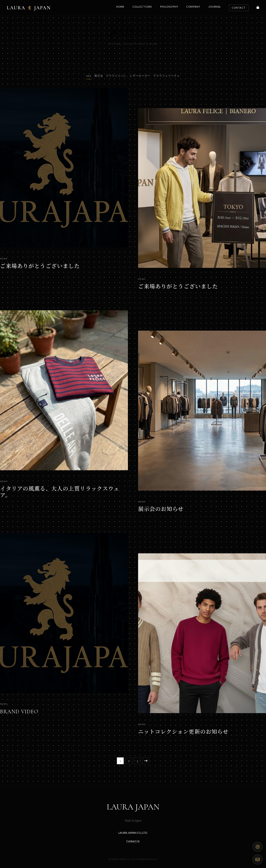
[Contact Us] (258, 860)
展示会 (99, 76)
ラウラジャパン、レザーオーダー (128, 76)
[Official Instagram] (258, 847)
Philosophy (169, 7)
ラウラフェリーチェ (167, 76)
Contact (239, 8)
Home (120, 7)
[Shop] (258, 8)
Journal (215, 7)
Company (193, 7)
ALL (89, 76)
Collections (142, 7)
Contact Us (133, 841)
